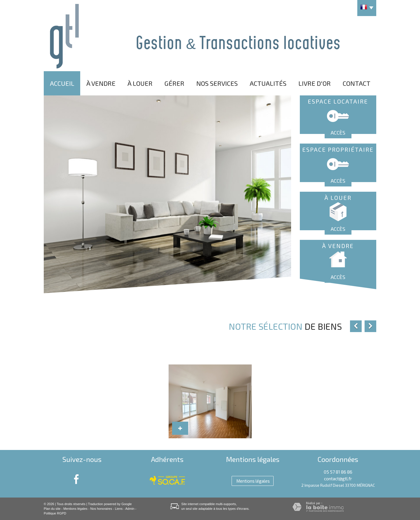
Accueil (62, 83)
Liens (119, 509)
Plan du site (52, 509)
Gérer (174, 83)
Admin (130, 509)
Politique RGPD (55, 513)
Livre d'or (315, 83)
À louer (140, 83)
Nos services (217, 83)
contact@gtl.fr (338, 479)
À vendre (101, 83)
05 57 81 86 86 (338, 472)
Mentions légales (75, 509)
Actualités (268, 83)
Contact (357, 83)
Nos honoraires (101, 509)
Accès (338, 132)
